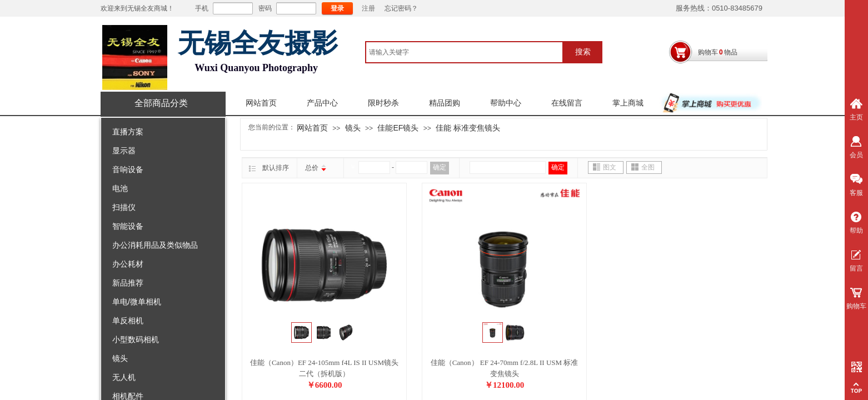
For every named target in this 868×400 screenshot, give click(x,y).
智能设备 (128, 226)
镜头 (120, 358)
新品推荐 (128, 283)
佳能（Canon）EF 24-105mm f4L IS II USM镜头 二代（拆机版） (324, 368)
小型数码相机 (136, 339)
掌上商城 (628, 103)
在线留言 (567, 103)
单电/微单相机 (137, 302)
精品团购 (445, 103)
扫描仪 (124, 207)
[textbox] (464, 52)
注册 (368, 8)
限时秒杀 (383, 103)
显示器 (124, 151)
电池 (120, 188)
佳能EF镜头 (398, 128)
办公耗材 (128, 264)
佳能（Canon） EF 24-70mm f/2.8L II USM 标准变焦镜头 (505, 368)
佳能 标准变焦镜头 (468, 128)
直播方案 (128, 132)
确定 (440, 167)
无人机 (124, 377)
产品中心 (322, 103)
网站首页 (261, 103)
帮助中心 (506, 103)
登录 (337, 8)
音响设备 (128, 169)
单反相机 (128, 321)
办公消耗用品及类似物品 (155, 245)
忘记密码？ (401, 8)
